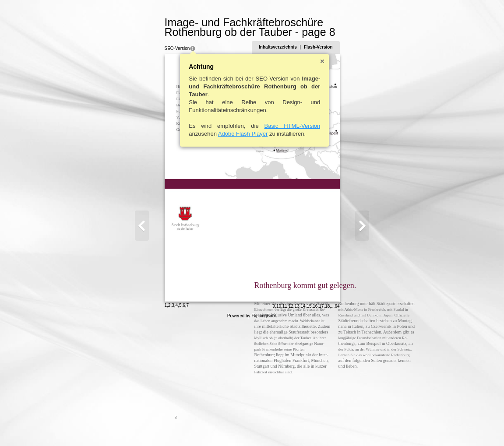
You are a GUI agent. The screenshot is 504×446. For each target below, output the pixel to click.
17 (364, 427)
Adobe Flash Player (200, 134)
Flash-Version (361, 47)
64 (380, 427)
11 (327, 427)
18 (370, 427)
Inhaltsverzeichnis (321, 47)
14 (346, 427)
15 (352, 427)
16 (358, 427)
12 (333, 427)
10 (321, 427)
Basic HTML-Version (250, 126)
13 (340, 427)
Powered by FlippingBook (252, 437)
